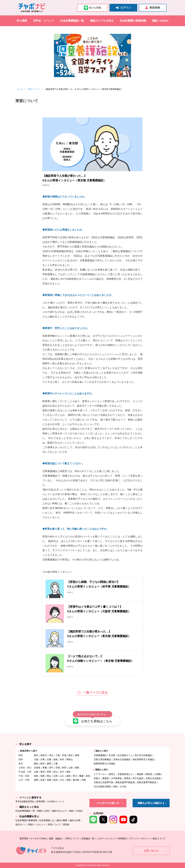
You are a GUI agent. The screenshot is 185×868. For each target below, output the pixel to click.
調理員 (149, 774)
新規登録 (153, 8)
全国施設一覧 (88, 838)
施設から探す (102, 751)
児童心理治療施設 (102, 759)
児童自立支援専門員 (103, 782)
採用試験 (41, 801)
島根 (43, 776)
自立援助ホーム (125, 755)
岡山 (49, 776)
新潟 (43, 772)
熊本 (55, 780)
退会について (159, 838)
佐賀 (43, 780)
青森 (45, 768)
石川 (62, 772)
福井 (68, 772)
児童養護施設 (100, 755)
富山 (55, 772)
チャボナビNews (38, 838)
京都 (49, 759)
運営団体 (24, 838)
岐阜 (43, 764)
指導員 (127, 778)
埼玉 (51, 755)
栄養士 (97, 778)
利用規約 (122, 838)
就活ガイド (21, 824)
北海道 (37, 768)
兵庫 (43, 759)
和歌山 (70, 759)
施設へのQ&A (160, 21)
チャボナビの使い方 (108, 803)
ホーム (20, 89)
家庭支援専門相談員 (125, 782)
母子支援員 (138, 778)
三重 (55, 764)
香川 (75, 776)
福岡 (36, 780)
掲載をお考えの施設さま (151, 803)
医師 (115, 786)
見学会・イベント (44, 21)
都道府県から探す (29, 751)
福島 (77, 768)
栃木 (71, 755)
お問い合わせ (151, 851)
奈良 (62, 759)
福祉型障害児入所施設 (143, 759)
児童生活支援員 (153, 778)
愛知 (36, 764)
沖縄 (84, 780)
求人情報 (22, 21)
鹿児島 (76, 780)
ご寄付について (72, 838)
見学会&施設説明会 (25, 801)
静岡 (49, 764)
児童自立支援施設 (122, 759)
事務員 (106, 778)
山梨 (36, 772)
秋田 (64, 768)
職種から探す (102, 770)
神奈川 (44, 755)
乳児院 (112, 755)
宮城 (58, 768)
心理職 (157, 774)
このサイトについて (106, 838)
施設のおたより (60, 811)
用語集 (66, 824)
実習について (34, 89)
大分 (62, 780)
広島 (55, 776)
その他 (123, 786)
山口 (62, 776)
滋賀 (55, 759)
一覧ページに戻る (92, 693)
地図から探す (43, 811)
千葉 (58, 755)
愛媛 (81, 776)
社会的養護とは (47, 820)
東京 (36, 755)
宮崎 (68, 780)
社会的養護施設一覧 (72, 21)
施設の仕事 (75, 820)
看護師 (140, 774)
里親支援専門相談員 (147, 782)
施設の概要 (62, 820)
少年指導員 (116, 778)
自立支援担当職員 (102, 786)
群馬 (77, 755)
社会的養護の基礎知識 (133, 21)
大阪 (36, 759)
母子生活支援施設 (143, 755)
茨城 (64, 755)
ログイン (123, 8)
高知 (88, 776)
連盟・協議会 (55, 838)
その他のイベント (56, 801)
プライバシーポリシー (140, 838)
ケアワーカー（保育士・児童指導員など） (114, 774)
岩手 (51, 768)
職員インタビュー (37, 824)
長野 (49, 772)
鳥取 (36, 776)
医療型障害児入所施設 (105, 764)
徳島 (68, 776)
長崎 (49, 780)
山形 (71, 768)
